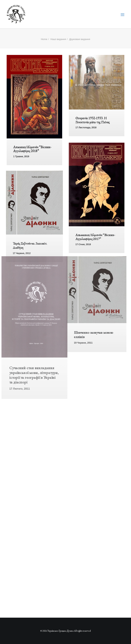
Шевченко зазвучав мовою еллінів (92, 346)
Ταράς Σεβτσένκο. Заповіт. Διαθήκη (28, 255)
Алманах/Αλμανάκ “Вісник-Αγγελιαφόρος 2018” (32, 149)
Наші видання (58, 39)
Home (44, 39)
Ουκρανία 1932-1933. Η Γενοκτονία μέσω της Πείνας (93, 120)
